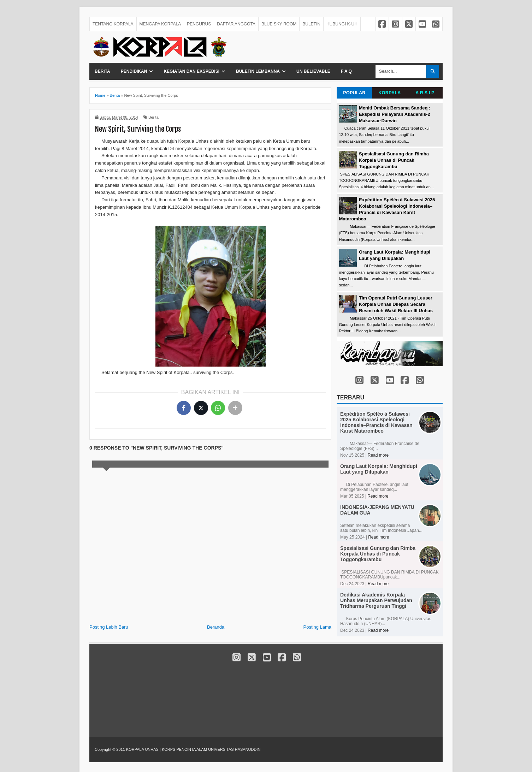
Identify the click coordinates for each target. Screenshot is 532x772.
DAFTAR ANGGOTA (236, 24)
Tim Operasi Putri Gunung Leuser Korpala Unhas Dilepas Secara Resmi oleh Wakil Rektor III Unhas (396, 304)
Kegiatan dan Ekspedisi (191, 71)
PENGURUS (199, 24)
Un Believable (313, 71)
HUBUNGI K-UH (342, 24)
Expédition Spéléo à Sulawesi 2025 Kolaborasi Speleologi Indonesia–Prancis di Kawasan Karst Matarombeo (376, 422)
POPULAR (354, 93)
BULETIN (311, 24)
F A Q (346, 71)
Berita (102, 71)
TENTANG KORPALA (113, 24)
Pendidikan (134, 71)
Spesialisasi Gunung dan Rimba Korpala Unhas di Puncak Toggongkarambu (394, 160)
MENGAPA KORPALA (160, 24)
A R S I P (425, 93)
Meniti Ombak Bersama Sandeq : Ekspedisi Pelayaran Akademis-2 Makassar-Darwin (395, 114)
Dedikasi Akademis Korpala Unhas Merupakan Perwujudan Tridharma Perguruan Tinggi (376, 600)
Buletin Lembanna (258, 71)
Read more (378, 455)
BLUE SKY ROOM (279, 24)
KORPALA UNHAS (143, 749)
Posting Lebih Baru (109, 627)
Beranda (216, 627)
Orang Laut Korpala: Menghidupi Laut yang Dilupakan (379, 469)
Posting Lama (318, 627)
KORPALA (389, 93)
